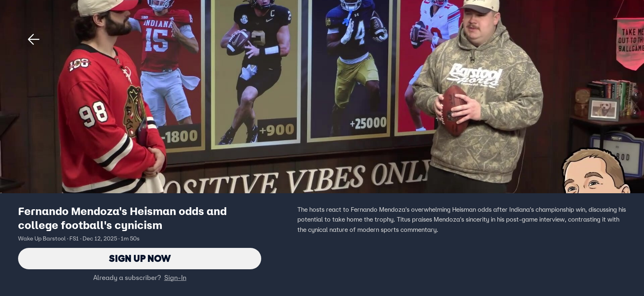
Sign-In (175, 277)
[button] (34, 39)
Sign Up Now (140, 258)
